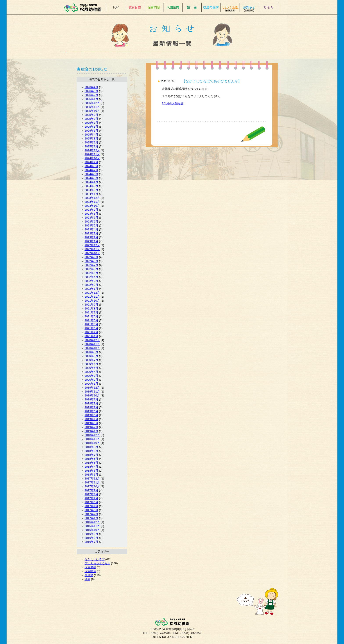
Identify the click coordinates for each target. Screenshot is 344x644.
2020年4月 (91, 372)
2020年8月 (91, 356)
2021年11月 (92, 297)
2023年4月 (91, 229)
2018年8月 (91, 451)
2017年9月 (91, 490)
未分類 (89, 575)
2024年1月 (91, 194)
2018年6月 (91, 459)
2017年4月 (91, 506)
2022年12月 (92, 245)
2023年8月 (91, 214)
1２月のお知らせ (173, 103)
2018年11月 (92, 439)
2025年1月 (91, 146)
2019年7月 (91, 407)
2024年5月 (91, 178)
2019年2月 (91, 427)
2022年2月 (91, 285)
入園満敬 (90, 567)
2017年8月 (91, 494)
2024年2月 (91, 190)
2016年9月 (91, 534)
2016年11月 (92, 526)
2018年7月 (91, 455)
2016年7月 (91, 542)
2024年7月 (91, 170)
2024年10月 (92, 158)
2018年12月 (92, 435)
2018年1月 (91, 475)
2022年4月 (91, 277)
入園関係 (90, 571)
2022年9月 (91, 257)
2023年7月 (91, 218)
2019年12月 (92, 388)
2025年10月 (92, 111)
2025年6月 (91, 127)
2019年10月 (92, 395)
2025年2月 (91, 142)
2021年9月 (91, 305)
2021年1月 (91, 336)
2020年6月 (91, 364)
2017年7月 (91, 498)
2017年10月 (92, 486)
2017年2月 (91, 514)
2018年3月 (91, 471)
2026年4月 (91, 87)
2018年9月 (91, 447)
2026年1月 (91, 99)
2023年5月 (91, 225)
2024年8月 (91, 166)
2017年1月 (91, 518)
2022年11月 (92, 249)
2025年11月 (92, 107)
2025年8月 (91, 119)
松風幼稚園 (84, 8)
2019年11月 (92, 392)
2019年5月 (91, 415)
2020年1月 (91, 384)
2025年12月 (92, 103)
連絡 (88, 579)
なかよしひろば (95, 559)
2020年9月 (91, 352)
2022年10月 (92, 253)
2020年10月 (92, 348)
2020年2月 (91, 380)
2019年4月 (91, 419)
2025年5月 (91, 131)
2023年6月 (91, 222)
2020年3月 (91, 376)
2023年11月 (92, 202)
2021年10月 (92, 301)
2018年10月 (92, 443)
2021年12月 (92, 293)
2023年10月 (92, 206)
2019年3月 (91, 423)
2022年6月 (91, 269)
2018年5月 (91, 463)
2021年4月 (91, 324)
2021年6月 (91, 316)
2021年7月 (91, 312)
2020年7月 (91, 360)
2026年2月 (91, 95)
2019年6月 (91, 411)
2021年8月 (91, 308)
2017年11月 (92, 482)
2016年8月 (91, 538)
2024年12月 (92, 150)
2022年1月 (91, 289)
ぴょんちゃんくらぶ (98, 563)
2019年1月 (91, 431)
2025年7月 (91, 123)
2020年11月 (92, 344)
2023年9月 (91, 210)
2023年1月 (91, 241)
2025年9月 (91, 115)
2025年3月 (91, 138)
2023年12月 (92, 198)
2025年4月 (91, 135)
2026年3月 (91, 91)
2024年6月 (91, 174)
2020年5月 (91, 368)
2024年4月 (91, 182)
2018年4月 (91, 467)
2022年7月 (91, 265)
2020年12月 (92, 340)
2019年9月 (91, 399)
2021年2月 (91, 332)
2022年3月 (91, 281)
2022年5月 (91, 273)
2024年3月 (91, 186)
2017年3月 (91, 510)
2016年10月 (92, 530)
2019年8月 (91, 403)
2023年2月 (91, 237)
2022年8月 (91, 261)
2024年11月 (92, 154)
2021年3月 (91, 328)
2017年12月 (92, 478)
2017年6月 (91, 502)
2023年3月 (91, 233)
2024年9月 (91, 162)
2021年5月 (91, 320)
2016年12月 (92, 522)
